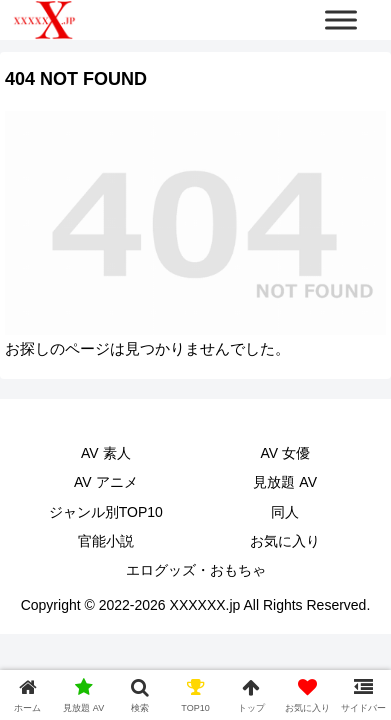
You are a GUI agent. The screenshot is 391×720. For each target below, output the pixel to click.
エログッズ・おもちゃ (196, 570)
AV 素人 (106, 453)
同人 (285, 512)
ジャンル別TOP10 (106, 512)
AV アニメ (106, 482)
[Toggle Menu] (341, 19)
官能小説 (106, 541)
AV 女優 (285, 453)
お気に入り (285, 541)
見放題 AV (285, 482)
